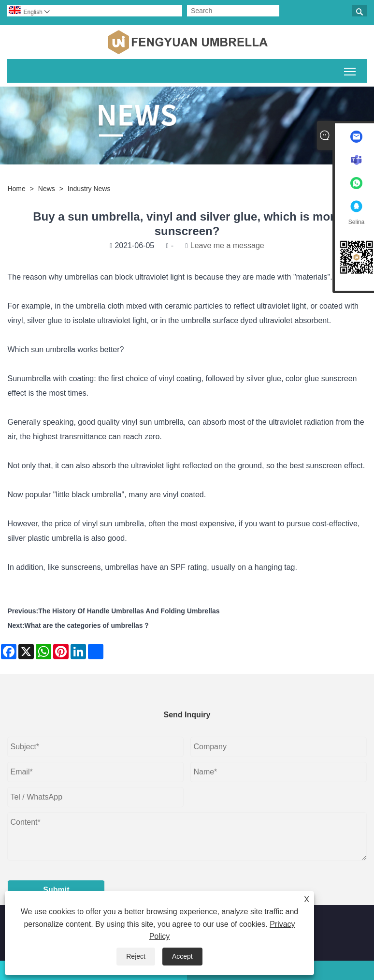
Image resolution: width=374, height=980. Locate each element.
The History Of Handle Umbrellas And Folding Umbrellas (129, 611)
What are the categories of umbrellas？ (87, 625)
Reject (136, 956)
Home (16, 189)
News (47, 189)
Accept (182, 956)
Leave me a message (227, 245)
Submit (56, 890)
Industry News (89, 189)
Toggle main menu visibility (351, 70)
